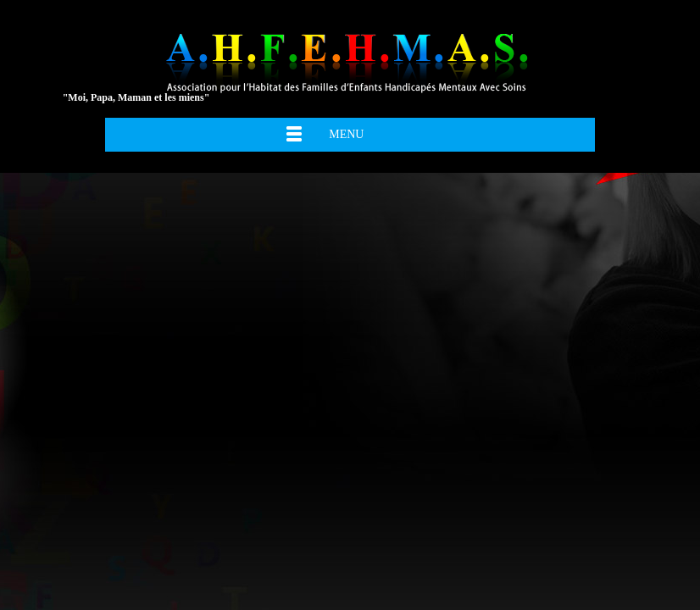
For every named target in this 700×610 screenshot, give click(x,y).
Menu (346, 134)
